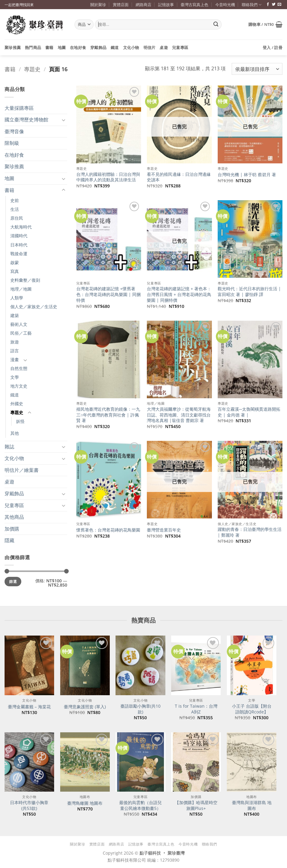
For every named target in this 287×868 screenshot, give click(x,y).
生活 (15, 209)
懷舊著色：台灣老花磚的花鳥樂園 (108, 530)
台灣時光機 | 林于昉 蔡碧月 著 (247, 175)
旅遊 (15, 342)
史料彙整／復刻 (25, 280)
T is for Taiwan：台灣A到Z (196, 709)
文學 (15, 377)
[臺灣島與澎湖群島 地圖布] (252, 762)
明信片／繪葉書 (22, 470)
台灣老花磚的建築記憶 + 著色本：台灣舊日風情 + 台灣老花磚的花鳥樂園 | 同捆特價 (179, 294)
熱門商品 (33, 47)
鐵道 (115, 47)
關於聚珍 (98, 5)
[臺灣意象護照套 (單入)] (85, 665)
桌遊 (164, 47)
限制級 (12, 143)
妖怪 (20, 421)
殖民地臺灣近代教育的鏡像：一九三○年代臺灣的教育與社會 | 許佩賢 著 (108, 415)
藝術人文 (19, 324)
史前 (15, 200)
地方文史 (19, 386)
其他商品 (14, 517)
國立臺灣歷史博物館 (26, 120)
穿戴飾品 (98, 47)
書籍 (49, 47)
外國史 (17, 404)
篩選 (13, 581)
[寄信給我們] (279, 5)
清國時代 (19, 236)
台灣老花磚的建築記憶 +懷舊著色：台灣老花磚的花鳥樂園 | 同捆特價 (109, 294)
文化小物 (131, 47)
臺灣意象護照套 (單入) (85, 707)
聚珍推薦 (13, 47)
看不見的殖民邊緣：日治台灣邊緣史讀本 (179, 177)
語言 (15, 351)
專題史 (32, 69)
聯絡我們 (252, 5)
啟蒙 (15, 262)
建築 (15, 315)
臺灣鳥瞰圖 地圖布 (85, 803)
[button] (265, 24)
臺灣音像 (14, 131)
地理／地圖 (21, 289)
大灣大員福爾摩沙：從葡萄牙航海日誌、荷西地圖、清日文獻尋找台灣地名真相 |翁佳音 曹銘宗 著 (179, 415)
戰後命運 (19, 254)
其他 (15, 433)
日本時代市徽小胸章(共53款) (29, 805)
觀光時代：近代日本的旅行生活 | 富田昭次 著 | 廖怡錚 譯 (249, 292)
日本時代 (19, 245)
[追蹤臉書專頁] (268, 5)
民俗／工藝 (21, 333)
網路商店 (143, 5)
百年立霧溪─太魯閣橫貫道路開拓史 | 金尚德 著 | (249, 412)
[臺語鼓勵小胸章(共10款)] (140, 665)
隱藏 (9, 540)
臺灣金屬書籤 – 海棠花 (29, 707)
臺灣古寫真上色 (194, 5)
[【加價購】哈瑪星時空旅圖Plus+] (196, 762)
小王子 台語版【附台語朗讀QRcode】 (252, 709)
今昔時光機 (225, 5)
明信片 (150, 47)
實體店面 (121, 5)
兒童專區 (180, 47)
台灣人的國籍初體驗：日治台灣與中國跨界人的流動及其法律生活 (108, 177)
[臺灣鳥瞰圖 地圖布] (85, 762)
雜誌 (9, 447)
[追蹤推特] (274, 5)
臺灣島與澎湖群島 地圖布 (252, 805)
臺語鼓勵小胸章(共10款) (140, 709)
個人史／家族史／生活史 (34, 307)
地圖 (62, 47)
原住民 (17, 218)
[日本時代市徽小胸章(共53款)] (29, 762)
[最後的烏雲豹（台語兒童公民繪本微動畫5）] (140, 762)
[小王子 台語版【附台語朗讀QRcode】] (252, 665)
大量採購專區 (19, 108)
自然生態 (19, 368)
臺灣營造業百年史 (164, 530)
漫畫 (15, 359)
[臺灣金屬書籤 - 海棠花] (29, 665)
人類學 (17, 298)
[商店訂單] (257, 69)
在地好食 (78, 47)
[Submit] (216, 25)
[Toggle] (64, 120)
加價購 (12, 529)
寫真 (15, 271)
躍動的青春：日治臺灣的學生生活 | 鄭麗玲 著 (250, 532)
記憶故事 (166, 5)
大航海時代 (21, 227)
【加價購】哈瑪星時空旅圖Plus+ (196, 805)
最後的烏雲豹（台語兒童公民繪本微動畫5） (140, 805)
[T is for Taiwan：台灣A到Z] (196, 665)
